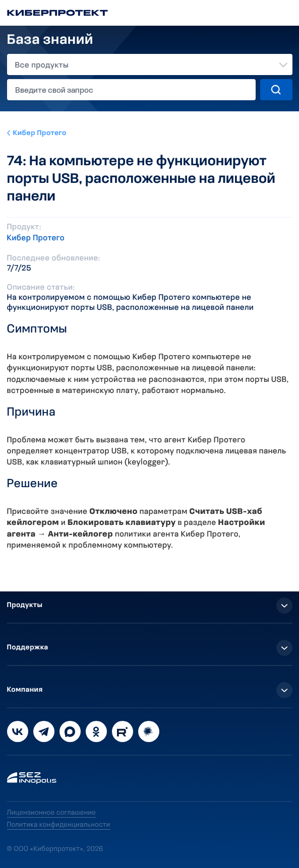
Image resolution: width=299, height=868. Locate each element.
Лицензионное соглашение (52, 813)
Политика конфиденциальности (59, 825)
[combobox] (150, 64)
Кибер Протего (40, 133)
